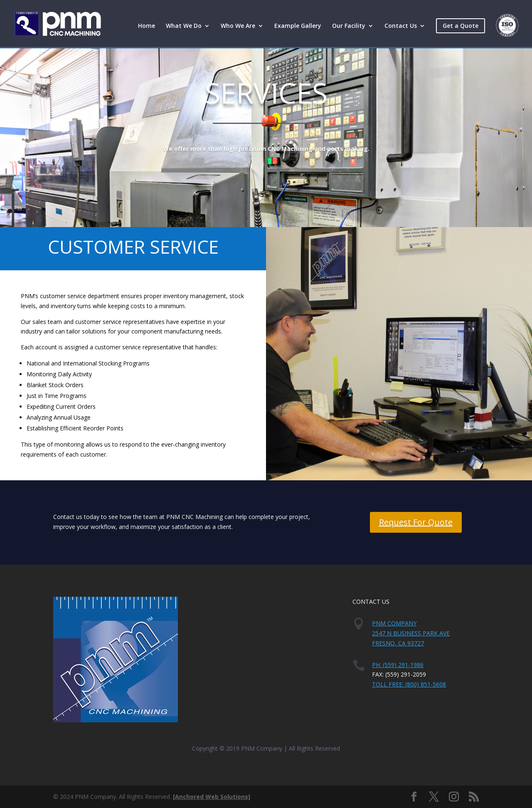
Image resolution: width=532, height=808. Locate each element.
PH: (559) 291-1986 (398, 665)
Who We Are (238, 26)
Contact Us (401, 26)
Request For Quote (416, 522)
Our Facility (349, 26)
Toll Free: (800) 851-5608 (409, 684)
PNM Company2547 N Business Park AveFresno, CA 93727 (411, 633)
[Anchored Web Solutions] (212, 797)
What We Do (184, 26)
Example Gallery (298, 26)
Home (147, 26)
